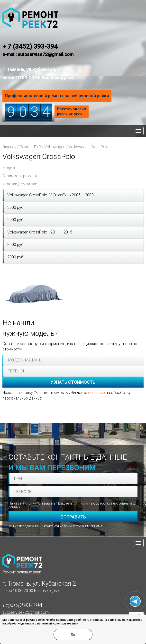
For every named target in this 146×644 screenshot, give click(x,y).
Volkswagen (55, 147)
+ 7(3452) (22, 606)
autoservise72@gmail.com (26, 612)
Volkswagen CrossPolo (89, 147)
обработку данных (19, 624)
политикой (45, 624)
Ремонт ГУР (30, 147)
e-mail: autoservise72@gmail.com (38, 54)
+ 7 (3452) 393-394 (30, 46)
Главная (9, 147)
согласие (96, 393)
